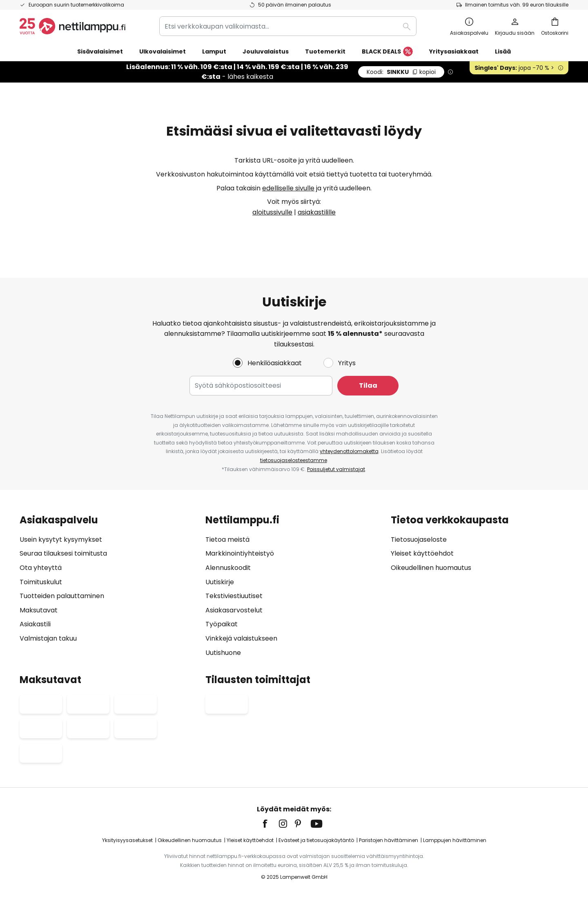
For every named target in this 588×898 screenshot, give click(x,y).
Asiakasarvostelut (234, 610)
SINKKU (401, 72)
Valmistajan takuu (48, 638)
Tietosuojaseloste (419, 539)
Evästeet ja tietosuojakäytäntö (316, 840)
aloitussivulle (272, 212)
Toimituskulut (41, 582)
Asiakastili (35, 624)
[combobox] (288, 26)
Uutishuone (223, 653)
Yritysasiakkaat (454, 51)
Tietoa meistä (227, 539)
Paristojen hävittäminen (389, 840)
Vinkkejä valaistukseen (241, 638)
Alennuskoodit (228, 568)
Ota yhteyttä (41, 568)
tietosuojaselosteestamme (294, 460)
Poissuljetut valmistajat (336, 469)
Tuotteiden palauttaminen (62, 596)
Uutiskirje (220, 582)
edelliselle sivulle (288, 188)
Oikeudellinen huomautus (431, 568)
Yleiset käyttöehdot (422, 553)
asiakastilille (317, 212)
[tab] (108, 586)
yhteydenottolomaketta (349, 451)
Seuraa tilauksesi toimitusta (63, 553)
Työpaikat (222, 624)
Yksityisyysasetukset (127, 840)
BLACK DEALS (387, 52)
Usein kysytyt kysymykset (61, 539)
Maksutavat (39, 610)
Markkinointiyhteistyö (240, 553)
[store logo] (72, 26)
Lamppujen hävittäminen (455, 840)
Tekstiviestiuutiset (234, 596)
